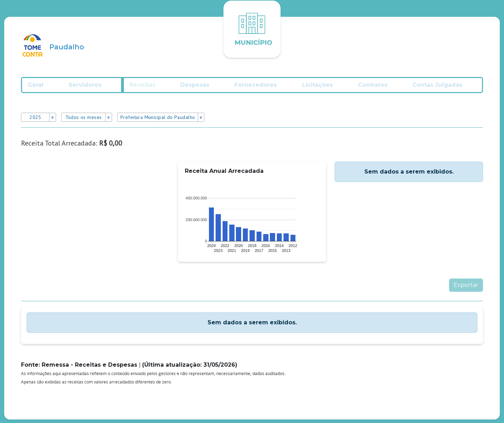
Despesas (200, 87)
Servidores (92, 87)
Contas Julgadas (445, 87)
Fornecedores (262, 87)
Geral (42, 87)
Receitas (147, 87)
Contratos (380, 87)
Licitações (324, 87)
